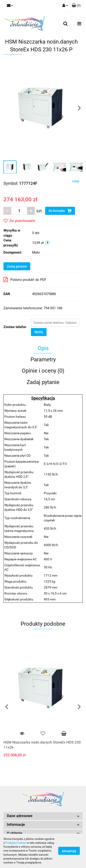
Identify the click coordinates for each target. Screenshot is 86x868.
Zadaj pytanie (17, 266)
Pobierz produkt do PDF (25, 279)
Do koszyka (60, 211)
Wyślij (39, 332)
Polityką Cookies (16, 843)
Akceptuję (69, 851)
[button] (76, 6)
